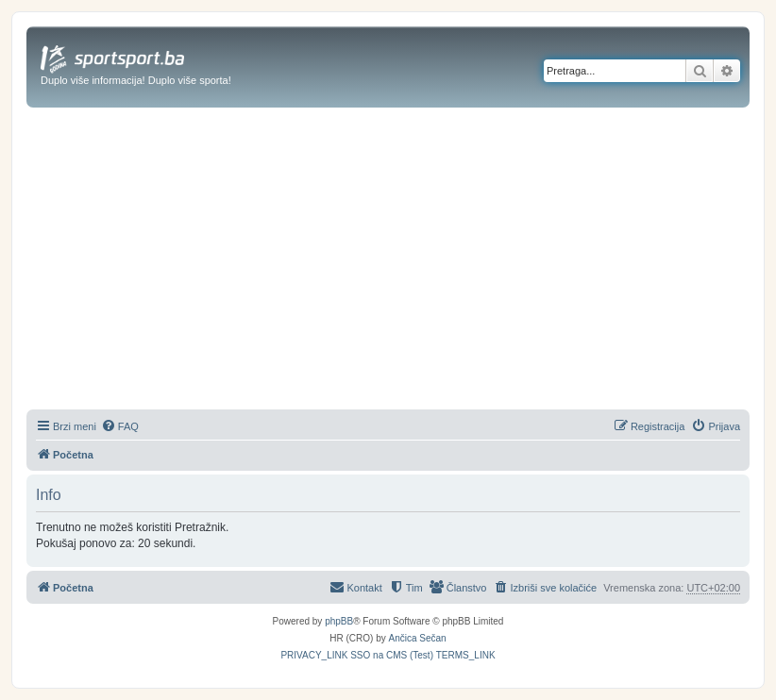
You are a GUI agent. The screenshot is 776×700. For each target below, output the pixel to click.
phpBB (339, 621)
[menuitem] (120, 426)
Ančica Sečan (418, 638)
